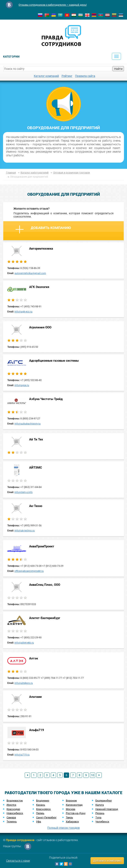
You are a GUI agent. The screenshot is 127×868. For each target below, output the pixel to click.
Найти (118, 69)
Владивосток (15, 801)
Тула (98, 817)
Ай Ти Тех (36, 439)
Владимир (43, 801)
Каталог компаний (46, 76)
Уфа (39, 822)
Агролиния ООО (40, 327)
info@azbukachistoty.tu (28, 424)
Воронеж (71, 801)
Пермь (40, 813)
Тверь (69, 817)
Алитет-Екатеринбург (45, 618)
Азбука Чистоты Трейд (46, 399)
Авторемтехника (41, 249)
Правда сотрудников (20, 840)
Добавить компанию (43, 229)
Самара (11, 817)
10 (93, 775)
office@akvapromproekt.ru (29, 571)
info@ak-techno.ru (25, 531)
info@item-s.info (24, 492)
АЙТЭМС (36, 468)
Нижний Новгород (107, 809)
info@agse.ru (22, 385)
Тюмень (12, 822)
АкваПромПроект (42, 546)
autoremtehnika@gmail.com (30, 273)
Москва (71, 809)
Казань (41, 805)
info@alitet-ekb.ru (24, 643)
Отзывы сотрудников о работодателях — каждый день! (53, 5)
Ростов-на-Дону (76, 813)
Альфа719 (37, 730)
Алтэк (34, 658)
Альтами (35, 697)
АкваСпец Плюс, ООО (45, 585)
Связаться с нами (18, 861)
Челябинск (102, 822)
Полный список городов (63, 828)
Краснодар (13, 809)
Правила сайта (85, 76)
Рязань (100, 813)
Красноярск (43, 809)
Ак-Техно (36, 506)
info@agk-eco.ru (23, 312)
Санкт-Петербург (46, 817)
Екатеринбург (104, 801)
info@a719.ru (22, 755)
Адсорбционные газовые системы (54, 361)
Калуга (100, 805)
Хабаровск (72, 822)
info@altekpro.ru (24, 683)
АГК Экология (39, 287)
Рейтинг (67, 76)
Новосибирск (15, 813)
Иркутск (11, 805)
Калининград (74, 805)
